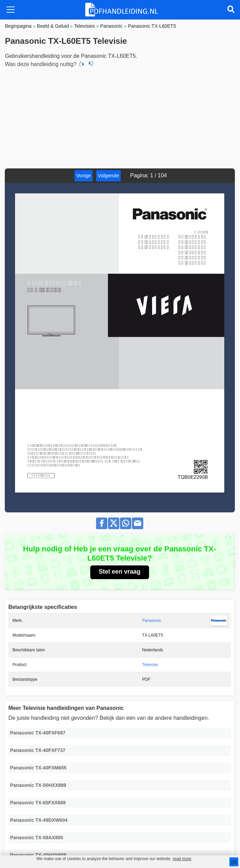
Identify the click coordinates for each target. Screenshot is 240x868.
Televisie (150, 665)
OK (234, 862)
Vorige (84, 175)
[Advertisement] (120, 117)
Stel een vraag (120, 572)
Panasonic (152, 621)
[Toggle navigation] (11, 10)
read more (182, 859)
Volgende (109, 175)
